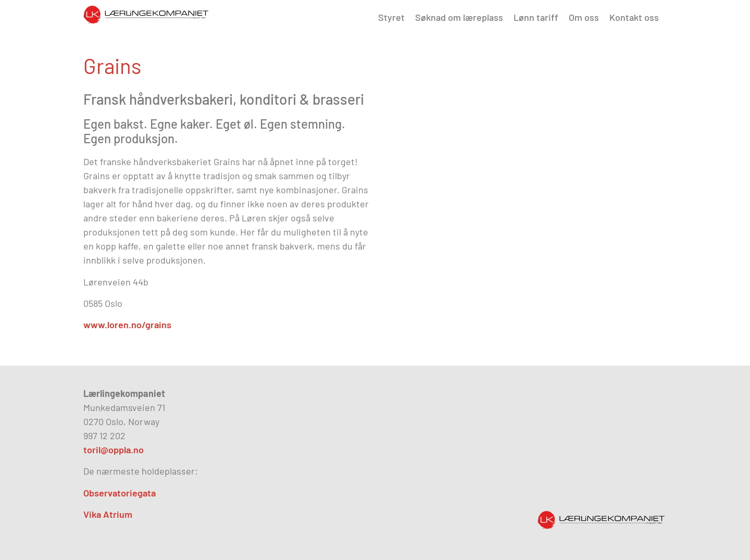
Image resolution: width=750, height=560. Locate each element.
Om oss (584, 17)
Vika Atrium (108, 514)
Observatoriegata (120, 493)
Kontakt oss (634, 17)
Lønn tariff (536, 17)
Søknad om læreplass (459, 17)
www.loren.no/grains (127, 325)
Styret (391, 17)
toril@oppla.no (114, 450)
